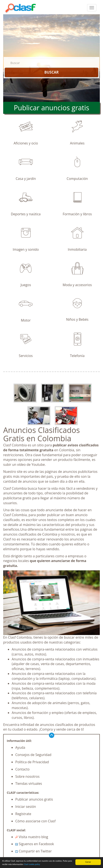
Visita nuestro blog (32, 837)
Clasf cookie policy (32, 864)
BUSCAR (51, 72)
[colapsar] (92, 8)
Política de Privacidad (32, 762)
